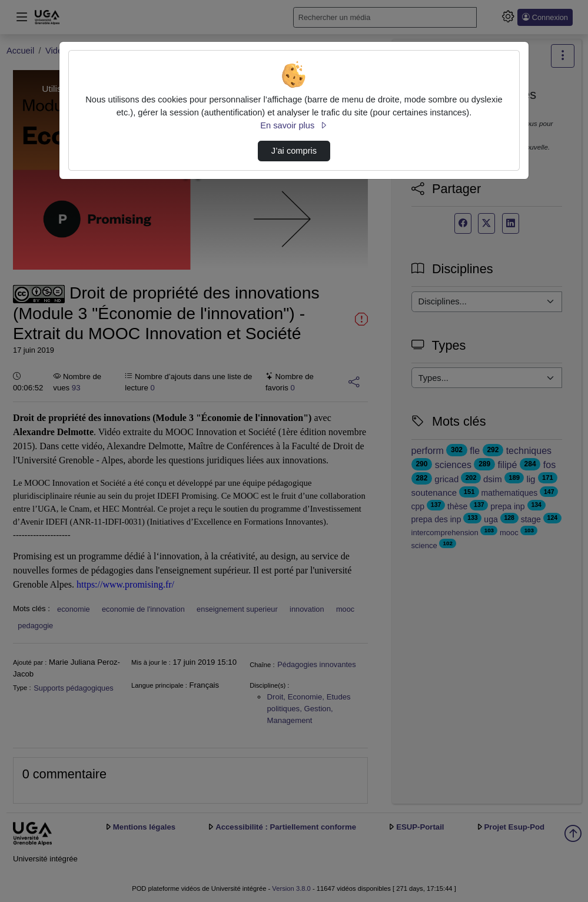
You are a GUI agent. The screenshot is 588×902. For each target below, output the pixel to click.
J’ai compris (294, 151)
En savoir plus (294, 125)
